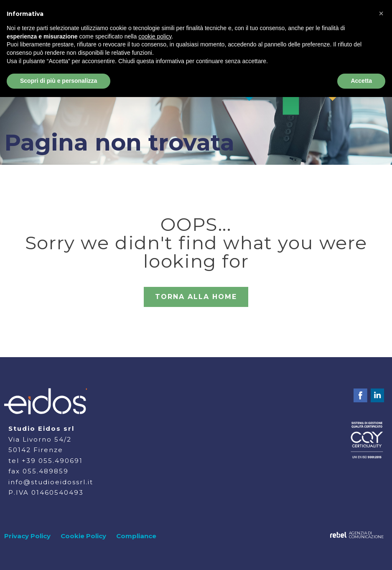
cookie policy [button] (155, 36)
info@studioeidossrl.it (51, 482)
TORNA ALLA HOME (196, 297)
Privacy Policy (27, 536)
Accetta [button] (361, 81)
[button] (381, 13)
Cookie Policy (83, 536)
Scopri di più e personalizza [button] (59, 81)
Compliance (136, 536)
